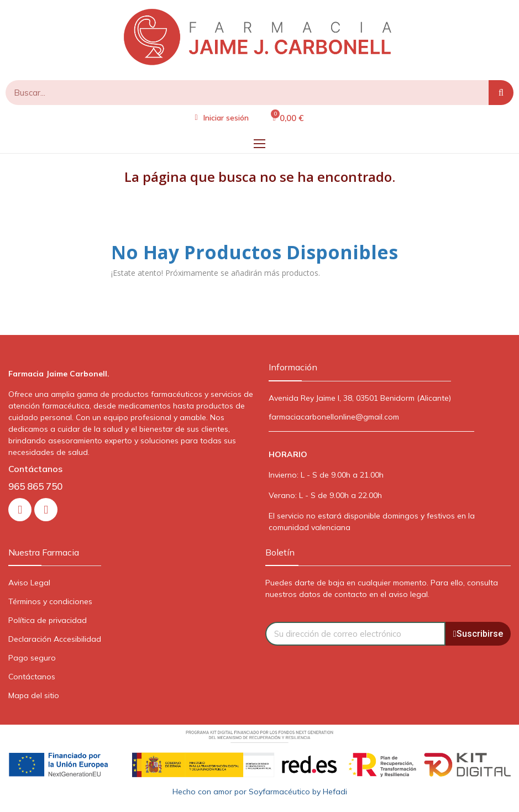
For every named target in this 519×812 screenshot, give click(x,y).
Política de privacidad (48, 620)
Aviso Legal (29, 583)
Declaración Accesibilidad (55, 639)
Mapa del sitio (34, 695)
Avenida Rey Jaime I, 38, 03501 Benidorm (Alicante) (360, 398)
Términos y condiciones (50, 601)
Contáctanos (32, 677)
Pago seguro (32, 658)
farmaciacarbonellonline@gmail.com (334, 417)
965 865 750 (35, 486)
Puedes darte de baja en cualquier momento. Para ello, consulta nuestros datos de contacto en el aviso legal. (382, 588)
